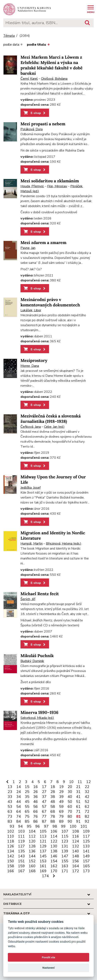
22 (87, 787)
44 (19, 802)
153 (43, 861)
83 (10, 821)
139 (65, 851)
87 (44, 821)
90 (70, 821)
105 (43, 831)
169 (43, 871)
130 (54, 846)
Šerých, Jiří (28, 599)
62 (87, 807)
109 (86, 831)
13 (10, 787)
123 (65, 841)
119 (21, 841)
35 (27, 797)
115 (65, 836)
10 (71, 782)
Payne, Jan (28, 248)
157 (86, 861)
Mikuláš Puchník (37, 656)
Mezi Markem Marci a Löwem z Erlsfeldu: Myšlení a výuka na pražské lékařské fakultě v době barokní (51, 65)
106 (54, 831)
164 (76, 866)
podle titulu (38, 45)
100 (73, 826)
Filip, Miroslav (57, 186)
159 (21, 866)
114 (54, 836)
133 (86, 846)
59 (61, 807)
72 (87, 812)
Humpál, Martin (32, 544)
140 (76, 851)
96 (38, 826)
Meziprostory (34, 361)
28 (53, 792)
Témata (9, 36)
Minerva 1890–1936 (39, 713)
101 (84, 826)
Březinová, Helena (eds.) (64, 544)
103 (21, 831)
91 (78, 821)
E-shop (35, 113)
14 (19, 787)
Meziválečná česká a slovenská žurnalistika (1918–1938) (51, 419)
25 (27, 792)
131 (65, 846)
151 (21, 861)
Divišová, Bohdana (54, 79)
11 (80, 782)
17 (44, 787)
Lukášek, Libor (31, 310)
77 (44, 816)
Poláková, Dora (32, 129)
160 (32, 866)
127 (21, 846)
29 (61, 792)
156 (76, 861)
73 (10, 816)
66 (36, 812)
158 (11, 866)
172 (76, 871)
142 (11, 856)
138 (54, 851)
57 (44, 807)
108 (76, 831)
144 (32, 856)
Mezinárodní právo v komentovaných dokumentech (50, 302)
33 (10, 797)
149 (86, 856)
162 (54, 866)
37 (44, 797)
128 (32, 846)
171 (65, 871)
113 (43, 836)
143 (21, 856)
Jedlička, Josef (31, 488)
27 (44, 792)
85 (27, 821)
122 (54, 841)
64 (19, 812)
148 (76, 856)
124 (76, 841)
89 (61, 821)
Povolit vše (48, 957)
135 (21, 851)
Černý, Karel (29, 79)
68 (53, 812)
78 (53, 816)
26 (36, 792)
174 (45, 876)
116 (76, 836)
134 (11, 851)
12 (89, 782)
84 (19, 821)
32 (87, 792)
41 (78, 797)
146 (54, 856)
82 (87, 816)
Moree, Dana (30, 366)
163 (65, 866)
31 (78, 792)
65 (27, 812)
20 (70, 787)
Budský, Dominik (32, 661)
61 (78, 807)
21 (78, 787)
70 (70, 812)
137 (43, 851)
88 (53, 821)
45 (27, 802)
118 (11, 841)
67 (44, 812)
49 (61, 802)
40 (70, 797)
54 (19, 807)
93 (12, 826)
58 (53, 807)
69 (61, 812)
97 (46, 826)
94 (20, 826)
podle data (13, 45)
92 (87, 821)
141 (86, 851)
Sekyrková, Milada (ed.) (37, 718)
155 (65, 861)
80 (70, 816)
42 (87, 797)
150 (11, 861)
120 (32, 841)
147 (65, 856)
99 (63, 826)
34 (19, 797)
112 (32, 836)
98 (55, 826)
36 (36, 797)
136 (32, 851)
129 (43, 846)
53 (10, 807)
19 (61, 787)
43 (10, 802)
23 (10, 792)
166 (11, 871)
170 (54, 871)
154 (54, 861)
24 (19, 792)
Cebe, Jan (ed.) (54, 427)
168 (32, 871)
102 (11, 831)
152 (32, 861)
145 (43, 856)
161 (43, 866)
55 (27, 807)
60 (70, 807)
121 (43, 841)
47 (44, 802)
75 (27, 816)
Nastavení (48, 968)
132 (76, 846)
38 (53, 797)
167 (21, 871)
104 (32, 831)
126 (11, 846)
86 (36, 821)
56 (36, 807)
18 (53, 787)
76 (36, 816)
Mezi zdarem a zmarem (43, 243)
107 (65, 831)
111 (21, 836)
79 (61, 816)
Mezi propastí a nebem (43, 124)
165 (86, 866)
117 (86, 836)
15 (27, 787)
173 (86, 871)
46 (36, 802)
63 (10, 812)
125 (86, 841)
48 (53, 802)
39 (61, 797)
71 (78, 812)
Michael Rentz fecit (40, 594)
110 (11, 836)
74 (19, 816)
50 (70, 802)
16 (36, 787)
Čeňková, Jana (31, 427)
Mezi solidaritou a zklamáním (50, 181)
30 (70, 792)
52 (87, 802)
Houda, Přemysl (32, 186)
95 (29, 826)
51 (78, 802)
